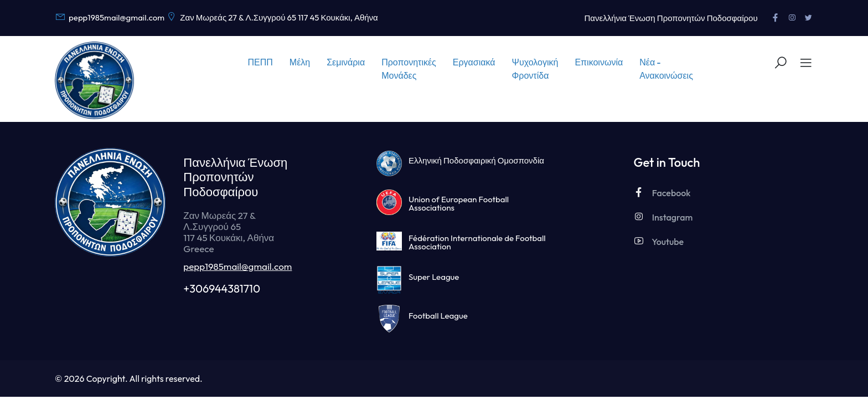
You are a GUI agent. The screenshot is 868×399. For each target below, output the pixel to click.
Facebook (662, 193)
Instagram (663, 217)
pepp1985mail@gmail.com (237, 266)
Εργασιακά (474, 62)
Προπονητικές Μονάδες (409, 69)
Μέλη (300, 62)
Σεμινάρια (346, 62)
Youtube (658, 241)
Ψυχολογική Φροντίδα (535, 69)
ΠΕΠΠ (260, 62)
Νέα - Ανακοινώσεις (666, 69)
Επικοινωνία (599, 62)
